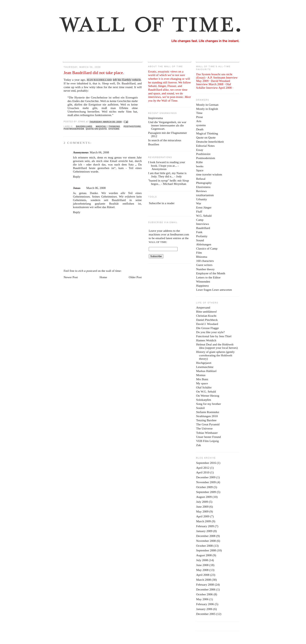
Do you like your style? (210, 332)
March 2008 (204, 580)
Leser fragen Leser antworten (214, 290)
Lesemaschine (205, 367)
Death (200, 129)
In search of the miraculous (165, 140)
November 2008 (206, 541)
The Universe (204, 428)
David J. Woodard (207, 324)
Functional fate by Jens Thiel (214, 336)
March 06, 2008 (99, 152)
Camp (200, 220)
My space (202, 383)
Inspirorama (155, 118)
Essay (200, 150)
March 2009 (204, 521)
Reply (77, 177)
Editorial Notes (205, 146)
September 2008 (206, 550)
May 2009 (202, 511)
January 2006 (204, 609)
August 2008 (204, 555)
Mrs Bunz (202, 379)
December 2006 (206, 589)
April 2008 (203, 575)
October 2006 (204, 594)
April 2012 (203, 468)
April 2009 (203, 516)
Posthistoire (132, 127)
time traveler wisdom (209, 174)
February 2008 (205, 585)
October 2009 (204, 487)
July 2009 (202, 502)
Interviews (203, 224)
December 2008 (206, 536)
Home (103, 277)
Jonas (77, 188)
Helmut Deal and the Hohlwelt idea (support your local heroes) (217, 346)
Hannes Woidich (206, 340)
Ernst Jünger (204, 207)
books (200, 166)
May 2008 (202, 570)
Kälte (199, 162)
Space (200, 170)
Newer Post (71, 277)
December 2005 (206, 614)
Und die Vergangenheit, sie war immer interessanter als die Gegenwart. (167, 125)
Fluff (199, 212)
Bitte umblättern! (207, 312)
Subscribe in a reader (162, 203)
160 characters (205, 261)
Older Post (135, 277)
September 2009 (206, 492)
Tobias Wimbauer (207, 433)
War (199, 203)
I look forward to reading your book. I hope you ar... (167, 164)
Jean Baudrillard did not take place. (94, 73)
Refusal (201, 179)
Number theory (205, 269)
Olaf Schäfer (204, 387)
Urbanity (201, 199)
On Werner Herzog (208, 396)
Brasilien (154, 144)
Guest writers (204, 265)
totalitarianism (205, 195)
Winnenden (203, 281)
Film (199, 253)
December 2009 (206, 477)
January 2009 (204, 531)
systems (114, 129)
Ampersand (203, 307)
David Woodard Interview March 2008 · (213, 82)
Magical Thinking (108, 127)
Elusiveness (203, 187)
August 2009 (204, 497)
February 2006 (205, 604)
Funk (199, 232)
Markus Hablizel (206, 371)
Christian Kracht (206, 316)
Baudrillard (84, 127)
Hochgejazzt (204, 363)
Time (199, 113)
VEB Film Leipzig (207, 441)
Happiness (202, 286)
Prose (200, 117)
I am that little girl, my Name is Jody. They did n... (167, 175)
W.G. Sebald (204, 216)
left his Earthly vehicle (127, 80)
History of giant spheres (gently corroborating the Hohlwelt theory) (215, 355)
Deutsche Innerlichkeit (210, 142)
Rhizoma (202, 257)
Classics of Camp (207, 248)
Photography (204, 183)
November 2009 (206, 482)
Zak (198, 445)
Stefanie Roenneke (208, 412)
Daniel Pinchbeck (207, 320)
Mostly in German (207, 105)
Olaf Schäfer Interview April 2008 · (215, 86)
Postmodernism (74, 129)
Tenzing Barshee (206, 420)
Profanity (202, 236)
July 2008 (202, 560)
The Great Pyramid (208, 424)
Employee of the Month (211, 273)
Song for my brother (209, 404)
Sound (200, 240)
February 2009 (205, 526)
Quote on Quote (96, 129)
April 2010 (203, 472)
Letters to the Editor (208, 277)
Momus (201, 375)
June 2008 (202, 565)
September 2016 (206, 463)
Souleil (200, 408)
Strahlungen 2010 (207, 416)
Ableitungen (204, 244)
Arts (199, 121)
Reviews (201, 191)
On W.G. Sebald (206, 391)
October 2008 (204, 546)
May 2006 (202, 599)
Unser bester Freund (208, 437)
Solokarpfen (204, 400)
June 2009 (202, 507)
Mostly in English (207, 109)
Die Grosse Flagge (207, 328)
